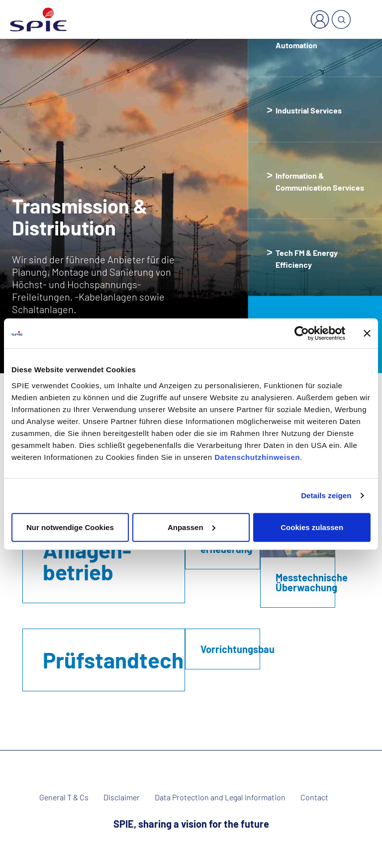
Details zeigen (326, 495)
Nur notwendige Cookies (70, 527)
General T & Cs (64, 797)
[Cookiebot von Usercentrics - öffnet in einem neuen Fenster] (302, 333)
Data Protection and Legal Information (220, 797)
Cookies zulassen (312, 527)
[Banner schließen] (367, 333)
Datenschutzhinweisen (257, 457)
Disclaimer (122, 797)
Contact (314, 797)
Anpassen (191, 527)
